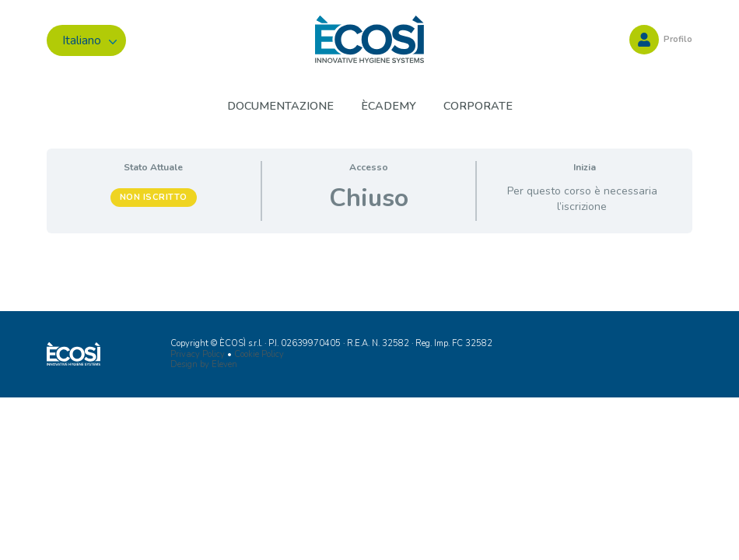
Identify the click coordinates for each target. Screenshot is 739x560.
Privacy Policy (198, 354)
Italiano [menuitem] (82, 40)
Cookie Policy (259, 354)
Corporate (478, 106)
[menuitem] (86, 40)
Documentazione (280, 106)
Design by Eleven (204, 364)
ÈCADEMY (389, 106)
